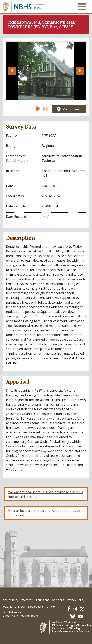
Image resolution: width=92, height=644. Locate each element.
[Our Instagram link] (75, 609)
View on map (69, 109)
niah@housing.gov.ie (25, 616)
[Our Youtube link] (80, 616)
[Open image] (46, 71)
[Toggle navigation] (82, 7)
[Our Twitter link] (82, 609)
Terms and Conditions (50, 600)
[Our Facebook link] (69, 609)
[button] (12, 71)
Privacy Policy (76, 600)
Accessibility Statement (18, 600)
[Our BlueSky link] (73, 616)
